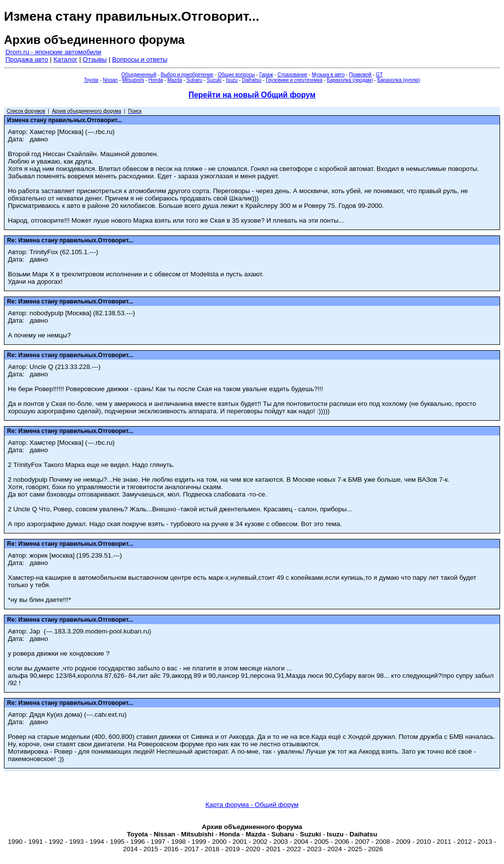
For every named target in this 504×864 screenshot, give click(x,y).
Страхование (293, 75)
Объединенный (139, 75)
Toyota (91, 80)
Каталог (65, 59)
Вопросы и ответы (140, 59)
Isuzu (232, 80)
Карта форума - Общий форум (252, 805)
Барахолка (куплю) (398, 80)
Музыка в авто (328, 75)
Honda (156, 80)
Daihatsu (252, 80)
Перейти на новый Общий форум (252, 95)
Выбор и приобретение (187, 75)
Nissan (110, 80)
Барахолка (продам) (350, 80)
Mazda (175, 80)
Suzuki (214, 80)
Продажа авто (27, 59)
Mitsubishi (133, 80)
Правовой (360, 75)
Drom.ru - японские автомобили (53, 52)
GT (379, 75)
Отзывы (95, 59)
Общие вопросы (236, 75)
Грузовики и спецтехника (294, 80)
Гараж (266, 75)
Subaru (194, 80)
